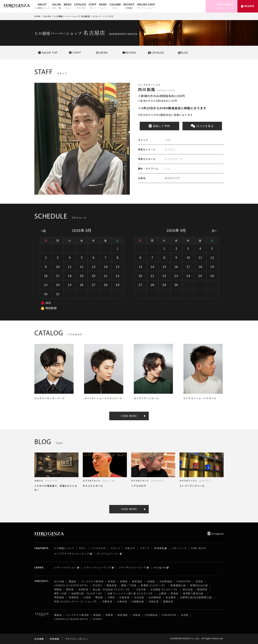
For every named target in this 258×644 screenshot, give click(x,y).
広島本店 (154, 601)
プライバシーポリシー (77, 639)
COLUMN (115, 6)
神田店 (58, 589)
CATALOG (80, 6)
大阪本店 (122, 601)
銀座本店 (112, 585)
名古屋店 (171, 597)
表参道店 (138, 581)
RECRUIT (129, 6)
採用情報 (159, 548)
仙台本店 (139, 597)
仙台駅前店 (155, 597)
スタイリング (179, 548)
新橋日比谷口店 (199, 585)
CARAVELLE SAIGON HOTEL (71, 585)
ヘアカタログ (98, 548)
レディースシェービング (97, 567)
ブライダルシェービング (132, 567)
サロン (83, 548)
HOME (38, 16)
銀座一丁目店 (129, 585)
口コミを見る (202, 126)
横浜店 (99, 597)
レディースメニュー (65, 567)
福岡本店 (168, 601)
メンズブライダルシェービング (72, 554)
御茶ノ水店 (60, 593)
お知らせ (130, 548)
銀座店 (73, 581)
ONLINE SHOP (146, 6)
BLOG (183, 52)
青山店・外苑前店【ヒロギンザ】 (112, 589)
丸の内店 (59, 581)
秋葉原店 (74, 597)
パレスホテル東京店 (92, 581)
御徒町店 (202, 589)
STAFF (93, 6)
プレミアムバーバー (108, 554)
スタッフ (97, 16)
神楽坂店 (59, 597)
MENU (68, 6)
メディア (145, 548)
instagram (216, 534)
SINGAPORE (184, 581)
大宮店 (87, 597)
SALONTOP (48, 52)
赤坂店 (151, 581)
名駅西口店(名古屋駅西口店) (196, 597)
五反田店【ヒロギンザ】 (164, 589)
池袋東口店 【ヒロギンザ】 (87, 593)
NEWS (103, 6)
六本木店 (141, 589)
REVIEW (129, 52)
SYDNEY (97, 585)
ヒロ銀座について (64, 548)
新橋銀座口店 (178, 585)
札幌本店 (124, 597)
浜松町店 (83, 589)
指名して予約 (160, 126)
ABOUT (42, 6)
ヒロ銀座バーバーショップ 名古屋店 (72, 16)
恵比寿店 (188, 589)
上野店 (163, 593)
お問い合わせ (199, 548)
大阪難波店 (138, 601)
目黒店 (124, 581)
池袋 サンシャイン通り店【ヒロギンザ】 (131, 593)
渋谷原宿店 (166, 581)
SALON (57, 6)
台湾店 (199, 581)
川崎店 (111, 597)
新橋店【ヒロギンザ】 (154, 585)
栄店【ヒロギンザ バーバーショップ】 (76, 601)
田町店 (70, 589)
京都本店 (107, 601)
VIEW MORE (129, 416)
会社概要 (39, 639)
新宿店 (112, 581)
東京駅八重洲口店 (194, 593)
